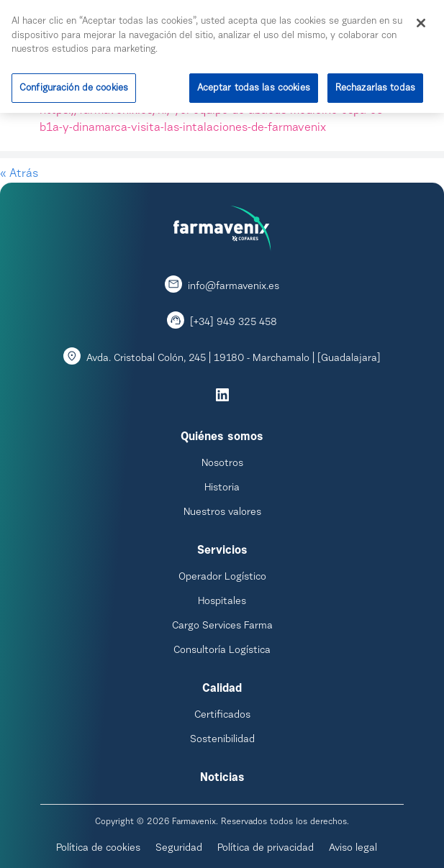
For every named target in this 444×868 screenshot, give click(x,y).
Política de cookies (98, 849)
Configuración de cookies (74, 85)
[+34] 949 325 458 (234, 323)
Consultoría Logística (222, 651)
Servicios (222, 551)
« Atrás (19, 174)
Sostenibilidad (222, 740)
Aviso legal (353, 849)
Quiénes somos (222, 437)
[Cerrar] (421, 20)
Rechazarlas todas (375, 85)
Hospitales (222, 602)
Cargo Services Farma (222, 626)
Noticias (222, 778)
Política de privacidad (266, 849)
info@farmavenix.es (234, 287)
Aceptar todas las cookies (254, 85)
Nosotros (222, 464)
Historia (222, 488)
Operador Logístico (222, 577)
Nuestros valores (222, 513)
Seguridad (179, 849)
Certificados (222, 716)
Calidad (222, 689)
